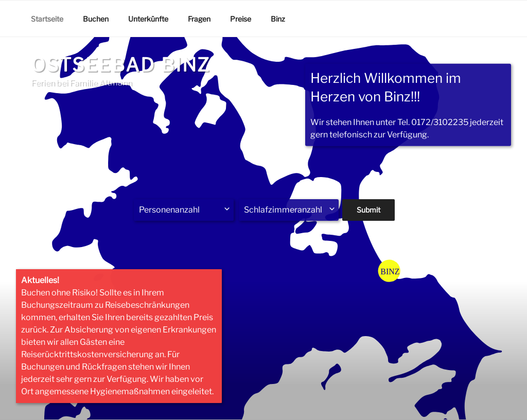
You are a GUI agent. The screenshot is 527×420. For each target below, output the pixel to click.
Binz (278, 19)
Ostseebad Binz (121, 65)
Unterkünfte (148, 19)
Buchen (96, 19)
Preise (241, 19)
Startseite (47, 19)
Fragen (199, 19)
